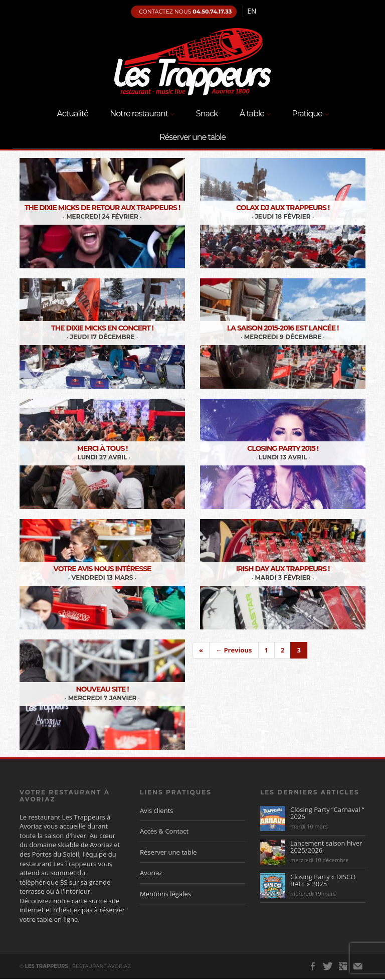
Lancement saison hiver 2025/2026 (326, 847)
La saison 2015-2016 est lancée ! (283, 328)
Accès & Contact (164, 831)
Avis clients (156, 810)
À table (255, 114)
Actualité (72, 114)
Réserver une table (192, 137)
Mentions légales (165, 894)
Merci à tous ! (103, 448)
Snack (207, 114)
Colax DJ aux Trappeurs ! (283, 208)
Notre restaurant (142, 114)
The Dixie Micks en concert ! (102, 328)
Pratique (310, 114)
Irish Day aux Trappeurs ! (283, 569)
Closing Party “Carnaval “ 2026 (327, 813)
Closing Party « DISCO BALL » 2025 (323, 880)
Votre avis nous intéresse (103, 569)
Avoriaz (151, 873)
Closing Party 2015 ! (283, 448)
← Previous (234, 650)
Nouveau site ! (103, 689)
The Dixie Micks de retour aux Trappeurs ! (102, 208)
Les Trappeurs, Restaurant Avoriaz (192, 62)
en (252, 11)
